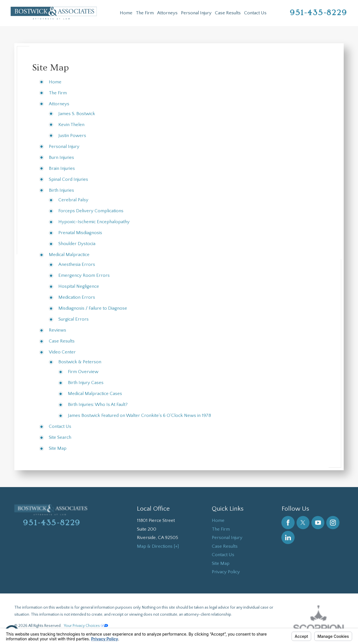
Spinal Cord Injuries (68, 179)
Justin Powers (72, 136)
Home (126, 13)
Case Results (228, 13)
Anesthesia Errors (77, 264)
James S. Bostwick (77, 114)
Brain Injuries (62, 168)
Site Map (58, 448)
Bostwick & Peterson (80, 362)
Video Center (62, 352)
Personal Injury (196, 13)
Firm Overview (83, 372)
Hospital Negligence (79, 286)
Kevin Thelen (71, 125)
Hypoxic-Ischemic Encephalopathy (94, 222)
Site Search (60, 437)
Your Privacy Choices (86, 626)
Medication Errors (77, 297)
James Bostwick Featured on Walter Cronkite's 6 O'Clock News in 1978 (139, 415)
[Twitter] (303, 523)
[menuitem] (126, 13)
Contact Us (255, 13)
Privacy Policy (226, 572)
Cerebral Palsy (73, 200)
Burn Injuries (61, 157)
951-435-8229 (319, 13)
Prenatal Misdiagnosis (80, 233)
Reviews (58, 330)
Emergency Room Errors (84, 275)
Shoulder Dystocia (77, 244)
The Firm (145, 13)
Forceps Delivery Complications (91, 211)
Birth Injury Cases (86, 383)
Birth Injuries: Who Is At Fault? (98, 405)
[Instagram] (333, 523)
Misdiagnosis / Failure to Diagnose (93, 308)
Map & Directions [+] (158, 546)
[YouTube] (318, 523)
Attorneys (167, 13)
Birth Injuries (61, 190)
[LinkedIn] (288, 537)
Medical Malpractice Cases (95, 394)
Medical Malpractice (69, 255)
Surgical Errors (74, 319)
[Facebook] (288, 523)
